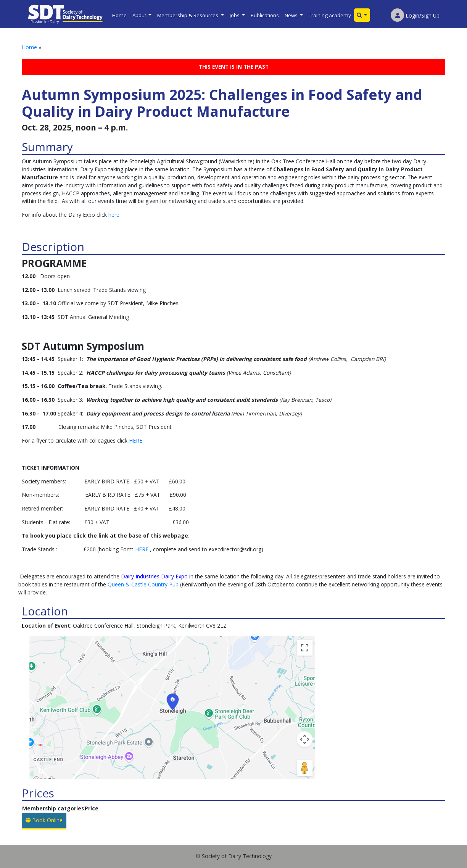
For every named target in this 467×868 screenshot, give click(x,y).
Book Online (44, 820)
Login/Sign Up (415, 15)
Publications (265, 15)
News (292, 15)
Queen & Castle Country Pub (143, 584)
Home (119, 15)
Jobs (235, 15)
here (114, 215)
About (140, 15)
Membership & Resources (188, 15)
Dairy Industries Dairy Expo (154, 576)
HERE (136, 440)
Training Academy (330, 15)
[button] (362, 15)
